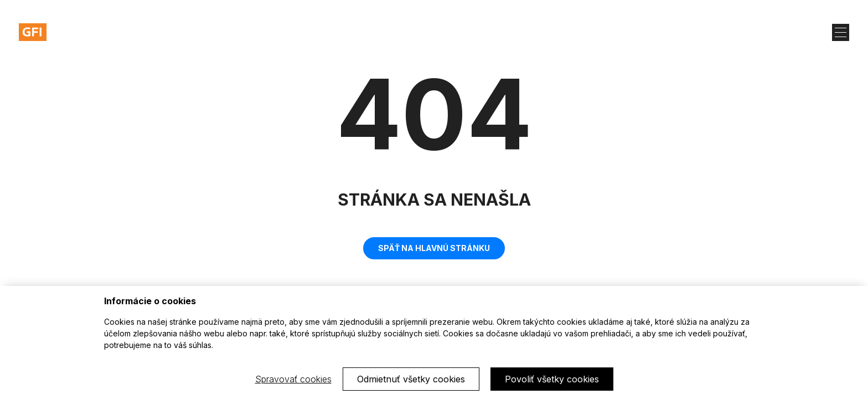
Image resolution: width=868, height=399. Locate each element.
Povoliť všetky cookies (552, 379)
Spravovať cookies (293, 379)
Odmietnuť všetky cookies (411, 379)
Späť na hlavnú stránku (434, 248)
